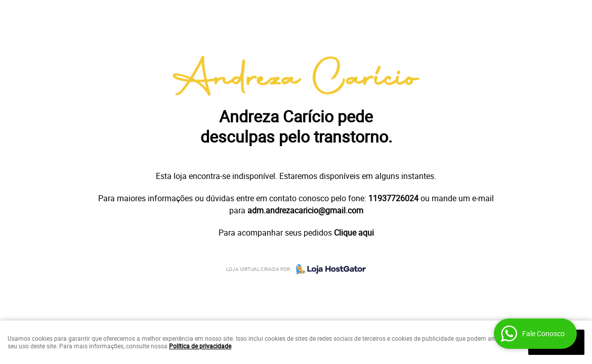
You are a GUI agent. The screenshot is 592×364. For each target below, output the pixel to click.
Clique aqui (354, 233)
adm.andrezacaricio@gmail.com (305, 210)
